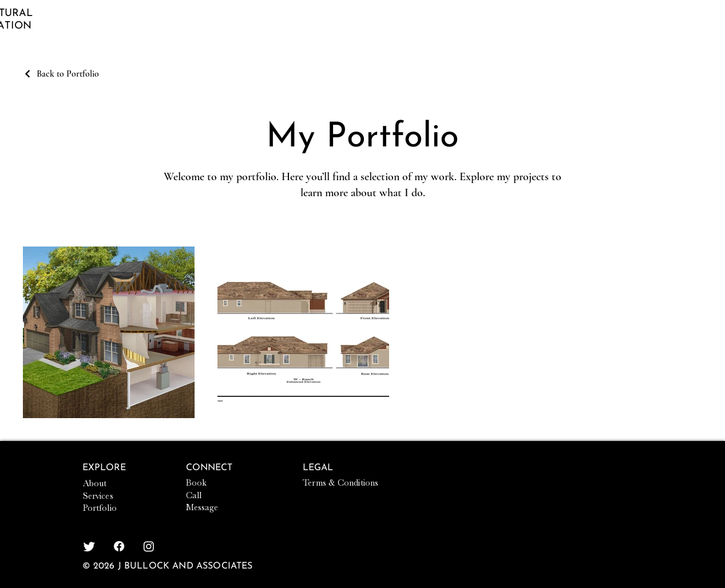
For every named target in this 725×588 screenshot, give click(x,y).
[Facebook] (119, 546)
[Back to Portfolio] (61, 74)
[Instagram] (149, 546)
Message (202, 507)
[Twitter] (89, 546)
